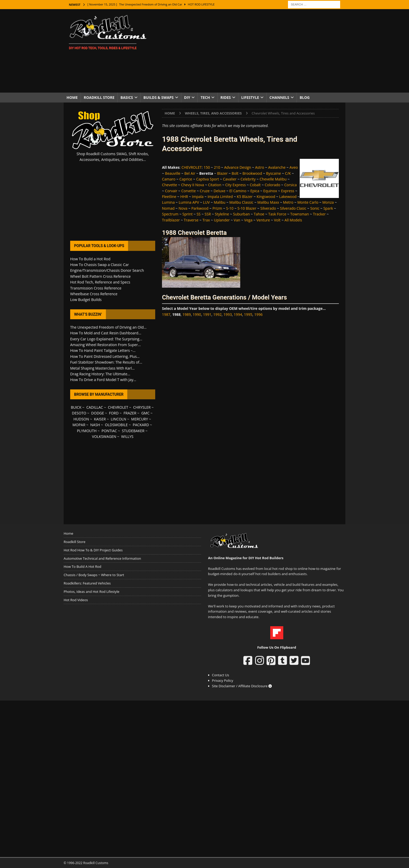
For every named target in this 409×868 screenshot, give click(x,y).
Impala (198, 197)
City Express (236, 185)
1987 (166, 314)
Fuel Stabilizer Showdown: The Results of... (106, 362)
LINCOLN (119, 419)
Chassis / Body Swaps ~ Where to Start (94, 575)
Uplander (222, 220)
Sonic (315, 208)
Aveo (294, 167)
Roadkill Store (99, 97)
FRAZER (130, 413)
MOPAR (79, 425)
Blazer (222, 173)
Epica (255, 191)
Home (72, 97)
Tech (205, 97)
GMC (146, 413)
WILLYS (127, 436)
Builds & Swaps (159, 97)
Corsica (291, 185)
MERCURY (140, 419)
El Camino (238, 191)
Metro (288, 202)
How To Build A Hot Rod (82, 566)
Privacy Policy (223, 680)
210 (217, 167)
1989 (187, 314)
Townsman (300, 214)
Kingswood (266, 197)
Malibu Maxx (268, 202)
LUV (206, 202)
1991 (207, 314)
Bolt (235, 173)
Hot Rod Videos (76, 600)
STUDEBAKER (133, 431)
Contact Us (221, 675)
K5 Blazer (245, 197)
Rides (226, 97)
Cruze (205, 191)
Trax (206, 220)
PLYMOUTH (87, 431)
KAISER (100, 419)
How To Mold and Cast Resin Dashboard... (106, 333)
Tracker (319, 214)
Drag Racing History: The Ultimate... (100, 374)
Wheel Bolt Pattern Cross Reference (100, 276)
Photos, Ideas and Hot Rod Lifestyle (91, 592)
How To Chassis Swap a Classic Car (100, 265)
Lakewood (288, 197)
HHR (184, 197)
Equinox (270, 191)
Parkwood (200, 208)
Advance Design (237, 167)
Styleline (222, 214)
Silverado (268, 208)
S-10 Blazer (247, 208)
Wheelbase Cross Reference (94, 294)
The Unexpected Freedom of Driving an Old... (108, 327)
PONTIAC (109, 431)
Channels (279, 97)
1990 (197, 314)
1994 (238, 314)
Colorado (273, 185)
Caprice (186, 179)
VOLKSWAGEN (104, 436)
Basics (127, 97)
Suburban (241, 214)
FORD (114, 413)
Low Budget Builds (86, 300)
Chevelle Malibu (273, 179)
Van (237, 220)
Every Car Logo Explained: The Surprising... (106, 339)
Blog (305, 97)
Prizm (217, 208)
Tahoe (259, 214)
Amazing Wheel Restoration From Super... (106, 345)
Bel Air (190, 173)
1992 (217, 314)
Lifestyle (250, 97)
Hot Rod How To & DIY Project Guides (93, 550)
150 (207, 167)
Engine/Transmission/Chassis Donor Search (107, 270)
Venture (263, 220)
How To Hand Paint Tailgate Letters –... (103, 350)
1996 (258, 314)
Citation (215, 185)
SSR (208, 214)
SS (199, 214)
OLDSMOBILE (116, 425)
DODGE (98, 413)
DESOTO (79, 413)
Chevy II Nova (193, 185)
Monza (328, 202)
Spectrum (170, 214)
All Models (293, 220)
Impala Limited (220, 197)
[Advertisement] (250, 51)
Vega (248, 220)
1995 (248, 314)
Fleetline (169, 197)
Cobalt (255, 185)
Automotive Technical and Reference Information (102, 558)
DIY (187, 97)
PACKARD (141, 425)
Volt (277, 220)
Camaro (169, 179)
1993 (228, 314)
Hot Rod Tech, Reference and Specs (100, 282)
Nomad (168, 208)
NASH (95, 425)
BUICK (76, 407)
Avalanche (277, 167)
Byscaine (273, 173)
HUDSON (81, 419)
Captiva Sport (207, 179)
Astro (260, 167)
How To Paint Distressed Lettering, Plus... (105, 356)
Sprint (187, 214)
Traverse (191, 220)
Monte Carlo (308, 202)
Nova (183, 208)
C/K (288, 173)
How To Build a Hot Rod (90, 259)
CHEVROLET (192, 167)
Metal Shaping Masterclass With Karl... (102, 368)
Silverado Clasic (293, 208)
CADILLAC (95, 407)
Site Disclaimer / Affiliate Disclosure (242, 686)
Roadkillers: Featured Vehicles (87, 583)
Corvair (171, 191)
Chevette (170, 185)
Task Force (277, 214)
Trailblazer (171, 220)
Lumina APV (189, 202)
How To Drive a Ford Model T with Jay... (103, 380)
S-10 (230, 208)
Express (288, 191)
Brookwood (252, 173)
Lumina (168, 202)
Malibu (219, 202)
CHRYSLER (142, 407)
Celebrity (248, 179)
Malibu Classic (241, 202)
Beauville (173, 173)
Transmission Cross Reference (96, 288)
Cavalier (230, 179)
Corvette (189, 191)
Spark (328, 208)
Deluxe (219, 191)
